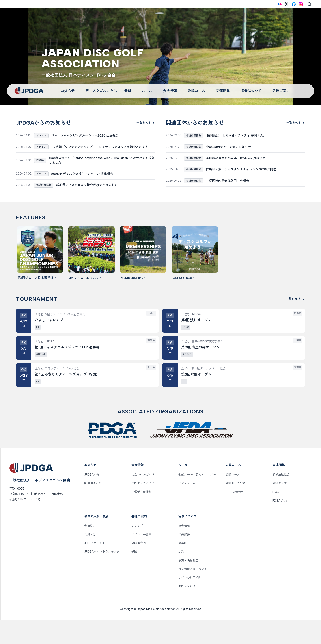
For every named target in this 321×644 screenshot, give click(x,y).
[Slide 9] (188, 109)
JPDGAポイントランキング (102, 575)
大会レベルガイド (143, 498)
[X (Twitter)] (287, 4)
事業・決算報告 (188, 584)
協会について (253, 91)
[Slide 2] (140, 109)
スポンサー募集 (141, 558)
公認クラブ (280, 507)
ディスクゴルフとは (101, 91)
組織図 (183, 567)
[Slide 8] (181, 109)
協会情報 (184, 549)
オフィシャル (187, 507)
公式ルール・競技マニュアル (197, 498)
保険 (134, 575)
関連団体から (93, 507)
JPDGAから (92, 498)
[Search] (310, 4)
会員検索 (90, 549)
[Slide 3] (147, 109)
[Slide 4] (154, 109)
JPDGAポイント (95, 567)
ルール (149, 91)
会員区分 (90, 558)
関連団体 (225, 91)
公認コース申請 (236, 507)
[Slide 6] (167, 109)
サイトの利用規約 (190, 601)
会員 (129, 91)
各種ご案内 (283, 91)
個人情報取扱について (193, 593)
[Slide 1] (133, 109)
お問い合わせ (187, 610)
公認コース (198, 91)
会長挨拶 (184, 558)
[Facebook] (294, 4)
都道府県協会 (281, 498)
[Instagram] (301, 4)
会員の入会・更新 (97, 540)
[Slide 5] (160, 109)
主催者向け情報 (141, 515)
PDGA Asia (280, 524)
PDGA (276, 515)
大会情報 (172, 91)
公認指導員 (139, 567)
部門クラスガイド (143, 507)
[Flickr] (280, 4)
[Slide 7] (174, 109)
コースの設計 (234, 515)
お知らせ (69, 91)
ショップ (137, 549)
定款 (181, 575)
